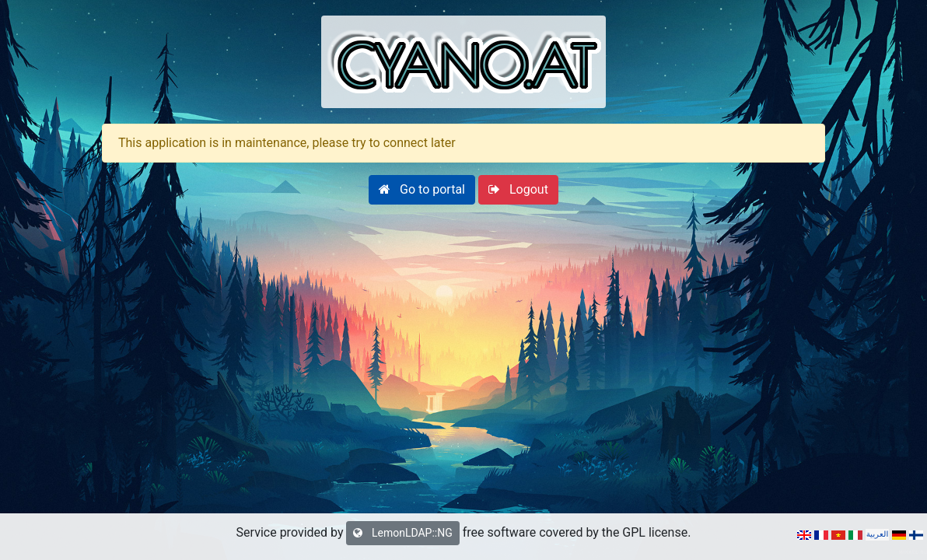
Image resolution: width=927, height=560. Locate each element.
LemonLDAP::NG (402, 533)
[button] (422, 190)
